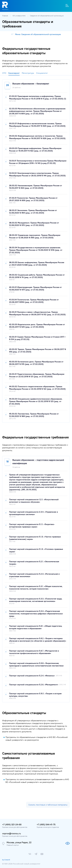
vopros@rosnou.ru (12, 833)
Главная (5, 16)
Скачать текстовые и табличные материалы (48, 805)
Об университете (19, 16)
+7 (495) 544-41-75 (46, 824)
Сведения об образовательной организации (47, 16)
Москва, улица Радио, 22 (19, 842)
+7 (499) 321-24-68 (12, 824)
